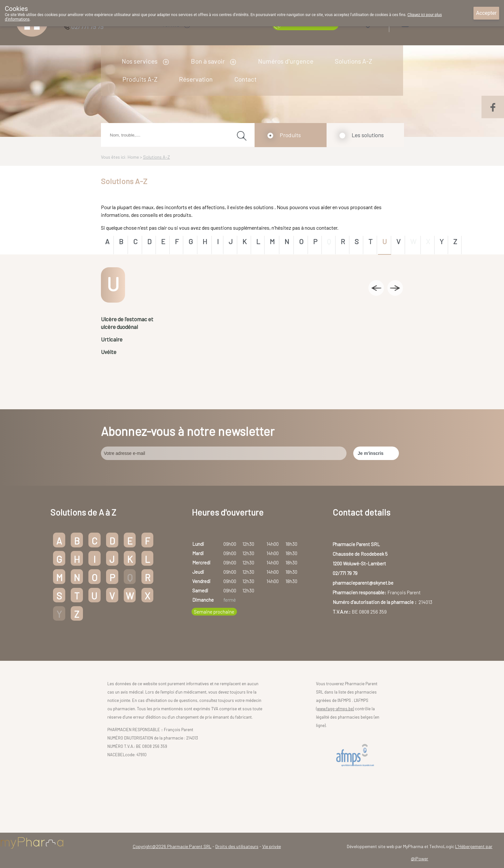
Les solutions (368, 135)
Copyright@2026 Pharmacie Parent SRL (172, 846)
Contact (245, 79)
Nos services (140, 61)
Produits (290, 135)
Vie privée (272, 846)
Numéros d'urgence (286, 61)
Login (422, 23)
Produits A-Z (140, 79)
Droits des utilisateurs (237, 846)
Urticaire (112, 339)
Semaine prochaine (214, 612)
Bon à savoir (208, 61)
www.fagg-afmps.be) (335, 709)
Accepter (486, 13)
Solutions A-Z (354, 61)
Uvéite (109, 352)
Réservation (196, 79)
